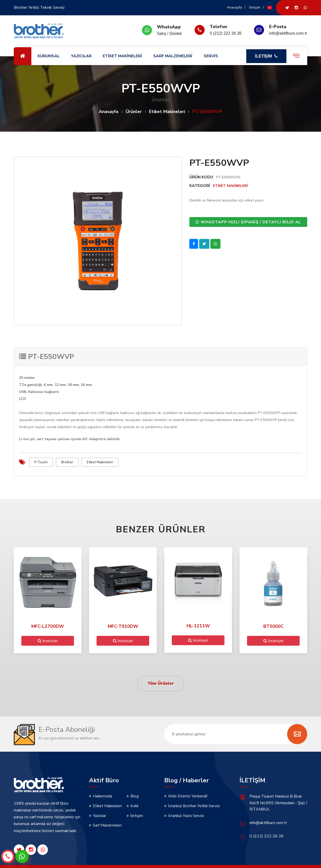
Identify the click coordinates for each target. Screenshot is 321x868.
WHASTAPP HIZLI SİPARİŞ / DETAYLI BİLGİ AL (248, 222)
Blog (135, 796)
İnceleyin (48, 640)
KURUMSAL (49, 56)
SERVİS (211, 56)
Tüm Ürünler (161, 683)
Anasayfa (234, 7)
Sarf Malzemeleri (107, 825)
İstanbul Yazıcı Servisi (186, 815)
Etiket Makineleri (167, 112)
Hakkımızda (102, 796)
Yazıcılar (99, 815)
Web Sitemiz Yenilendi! (188, 796)
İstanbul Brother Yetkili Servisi (194, 806)
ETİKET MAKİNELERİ (122, 56)
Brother (67, 462)
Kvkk (134, 806)
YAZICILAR (81, 56)
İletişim (255, 7)
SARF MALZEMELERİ (173, 56)
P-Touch (41, 462)
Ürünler (134, 112)
